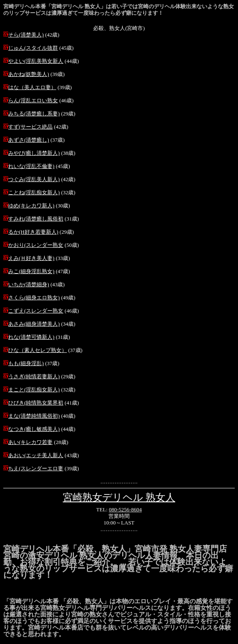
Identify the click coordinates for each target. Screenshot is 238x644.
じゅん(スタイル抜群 (33, 48)
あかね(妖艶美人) (29, 74)
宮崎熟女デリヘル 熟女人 (119, 497)
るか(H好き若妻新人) (33, 232)
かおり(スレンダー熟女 (36, 245)
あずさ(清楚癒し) (29, 140)
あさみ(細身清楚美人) (34, 324)
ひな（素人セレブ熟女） (38, 350)
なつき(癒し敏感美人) (34, 429)
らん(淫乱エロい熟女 (33, 100)
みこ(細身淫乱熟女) (31, 271)
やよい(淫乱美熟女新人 (36, 61)
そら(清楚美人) (26, 35)
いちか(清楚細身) (29, 284)
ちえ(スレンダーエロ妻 (36, 468)
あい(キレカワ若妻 (30, 442)
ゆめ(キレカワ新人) (31, 206)
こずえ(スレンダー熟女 (36, 311)
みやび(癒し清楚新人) (34, 153)
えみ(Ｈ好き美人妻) (31, 258)
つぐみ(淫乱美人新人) (34, 179)
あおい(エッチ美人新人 (36, 455)
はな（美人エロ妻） (32, 87)
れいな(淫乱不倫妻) (31, 166)
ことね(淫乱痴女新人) (34, 192)
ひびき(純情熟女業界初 (36, 403)
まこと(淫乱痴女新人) (34, 390)
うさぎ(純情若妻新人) (34, 376)
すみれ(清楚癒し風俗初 (36, 219)
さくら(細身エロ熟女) (34, 298)
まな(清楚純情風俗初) (34, 416)
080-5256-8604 (125, 509)
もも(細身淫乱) (26, 363)
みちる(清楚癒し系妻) (34, 114)
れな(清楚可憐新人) (31, 337)
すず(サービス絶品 (30, 127)
